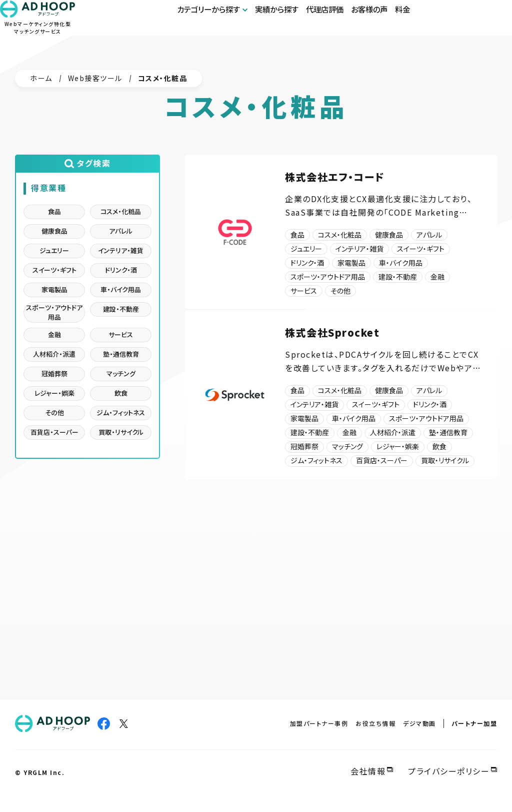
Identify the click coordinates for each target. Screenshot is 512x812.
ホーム (41, 78)
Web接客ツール (95, 78)
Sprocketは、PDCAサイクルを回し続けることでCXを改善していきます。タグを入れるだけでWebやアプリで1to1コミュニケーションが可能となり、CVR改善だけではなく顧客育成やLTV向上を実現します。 (383, 373)
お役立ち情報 (375, 723)
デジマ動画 (419, 723)
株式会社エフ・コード (335, 177)
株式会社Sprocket (332, 344)
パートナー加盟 (474, 723)
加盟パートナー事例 (319, 723)
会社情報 (368, 771)
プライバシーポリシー (449, 771)
